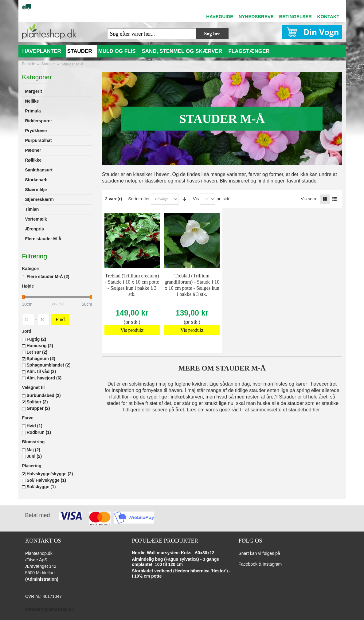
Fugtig (37, 339)
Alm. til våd (41, 371)
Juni (34, 456)
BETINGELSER (295, 16)
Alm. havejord (44, 378)
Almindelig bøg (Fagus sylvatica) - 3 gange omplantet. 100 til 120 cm (175, 562)
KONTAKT (328, 16)
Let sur (37, 352)
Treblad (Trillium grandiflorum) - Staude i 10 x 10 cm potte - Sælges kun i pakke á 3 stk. (192, 285)
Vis (196, 199)
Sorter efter (139, 199)
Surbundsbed (44, 395)
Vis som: (309, 199)
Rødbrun (39, 432)
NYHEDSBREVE (256, 16)
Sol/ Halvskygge (46, 480)
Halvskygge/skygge (50, 474)
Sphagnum (41, 359)
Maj (33, 450)
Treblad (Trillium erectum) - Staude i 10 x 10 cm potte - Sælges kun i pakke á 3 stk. (132, 285)
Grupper (38, 408)
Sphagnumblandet (49, 365)
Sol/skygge (41, 487)
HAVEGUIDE (220, 16)
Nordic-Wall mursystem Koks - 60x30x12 (173, 553)
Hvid (35, 426)
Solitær (37, 402)
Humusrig (40, 346)
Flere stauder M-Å (48, 277)
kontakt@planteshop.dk (49, 609)
